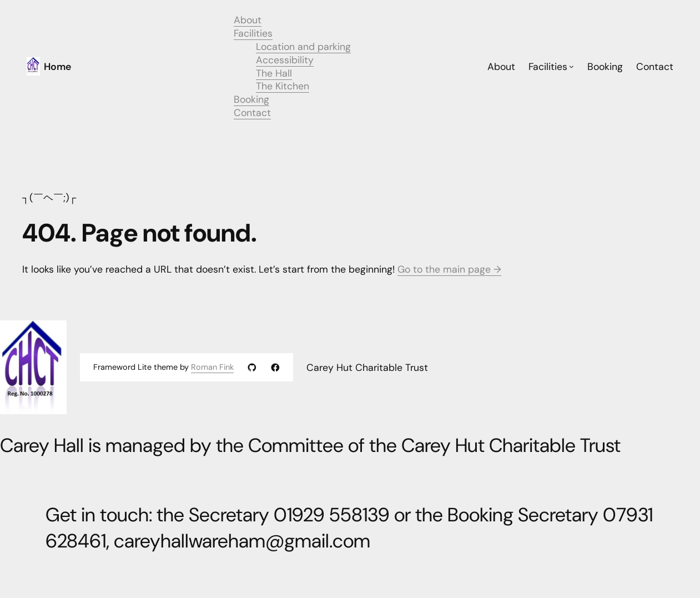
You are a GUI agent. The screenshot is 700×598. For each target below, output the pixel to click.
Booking (251, 99)
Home (57, 66)
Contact (252, 112)
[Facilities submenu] (571, 66)
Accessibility (285, 60)
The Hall (274, 73)
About (248, 20)
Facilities (253, 33)
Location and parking (303, 46)
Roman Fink (212, 367)
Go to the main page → (449, 269)
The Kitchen (283, 86)
